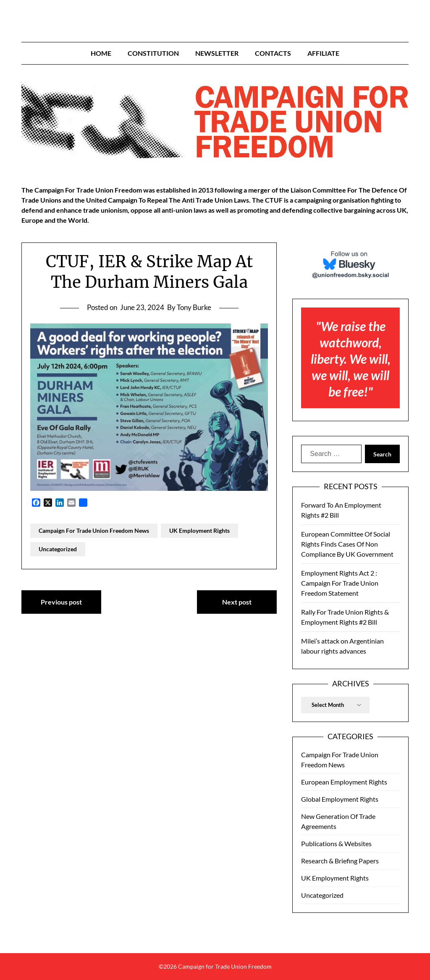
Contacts (273, 53)
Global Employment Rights (340, 799)
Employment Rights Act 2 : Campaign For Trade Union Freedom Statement (340, 583)
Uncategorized (58, 549)
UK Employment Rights (199, 530)
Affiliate (323, 53)
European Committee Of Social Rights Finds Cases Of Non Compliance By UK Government (347, 544)
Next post (237, 602)
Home (101, 53)
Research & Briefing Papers (340, 861)
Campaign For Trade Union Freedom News (94, 530)
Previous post (61, 602)
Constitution (153, 53)
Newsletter (217, 53)
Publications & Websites (336, 843)
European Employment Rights (344, 782)
